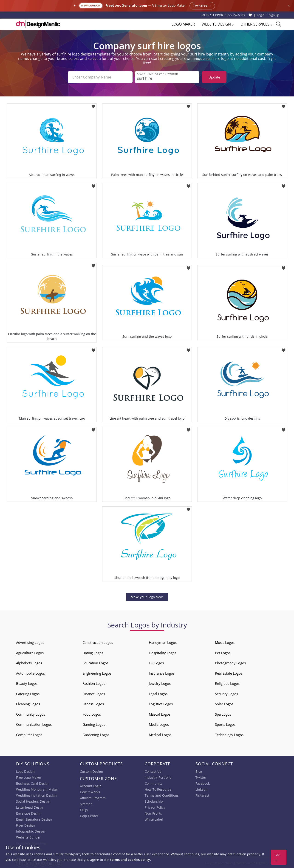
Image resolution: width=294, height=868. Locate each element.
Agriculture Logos (30, 653)
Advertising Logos (30, 642)
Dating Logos (93, 653)
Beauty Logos (27, 683)
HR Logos (156, 663)
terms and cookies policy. (130, 860)
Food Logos (92, 714)
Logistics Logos (161, 704)
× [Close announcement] (289, 6)
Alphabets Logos (29, 663)
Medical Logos (160, 735)
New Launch (91, 6)
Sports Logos (225, 724)
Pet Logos (223, 653)
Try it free (202, 6)
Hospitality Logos (163, 653)
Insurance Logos (162, 673)
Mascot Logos (160, 714)
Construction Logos (98, 642)
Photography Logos (230, 663)
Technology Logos (229, 735)
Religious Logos (227, 683)
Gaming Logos (94, 724)
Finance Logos (94, 694)
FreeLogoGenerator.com (126, 6)
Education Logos (95, 663)
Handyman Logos (163, 642)
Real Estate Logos (229, 673)
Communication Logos (34, 724)
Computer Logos (29, 735)
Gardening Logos (96, 735)
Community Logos (31, 714)
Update (214, 77)
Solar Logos (224, 704)
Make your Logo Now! (147, 597)
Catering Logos (28, 694)
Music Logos (225, 642)
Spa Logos (223, 714)
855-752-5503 (236, 15)
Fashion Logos (94, 683)
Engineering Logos (97, 673)
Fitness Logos (93, 704)
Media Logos (159, 724)
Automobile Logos (30, 673)
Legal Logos (158, 694)
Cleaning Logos (28, 704)
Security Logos (226, 694)
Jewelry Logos (160, 683)
